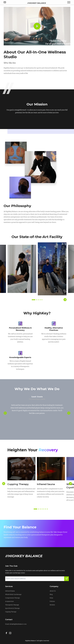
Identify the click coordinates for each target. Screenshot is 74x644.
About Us (53, 591)
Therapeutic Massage (12, 605)
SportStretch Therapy (12, 608)
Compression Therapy (12, 598)
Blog (51, 594)
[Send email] (5, 2)
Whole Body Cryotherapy (13, 594)
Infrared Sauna (10, 591)
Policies (52, 601)
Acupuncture (9, 601)
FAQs (51, 598)
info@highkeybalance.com (18, 624)
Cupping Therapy (11, 612)
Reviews (52, 605)
